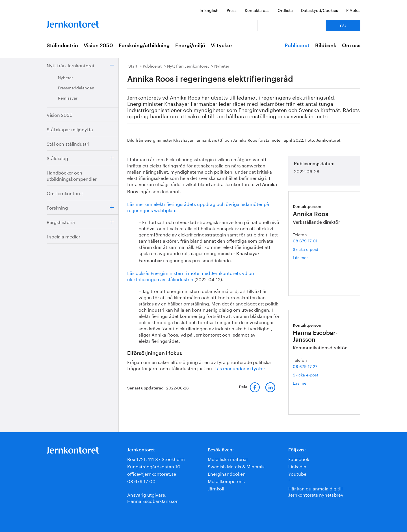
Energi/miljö (190, 46)
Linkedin (297, 466)
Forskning (57, 207)
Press (232, 10)
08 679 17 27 (305, 366)
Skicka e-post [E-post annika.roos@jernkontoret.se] (306, 249)
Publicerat (297, 46)
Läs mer (307, 257)
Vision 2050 (98, 46)
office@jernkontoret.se (152, 473)
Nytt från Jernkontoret (71, 65)
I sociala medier (63, 236)
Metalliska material (228, 459)
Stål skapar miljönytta (70, 129)
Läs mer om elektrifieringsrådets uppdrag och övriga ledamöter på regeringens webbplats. (198, 207)
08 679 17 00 (141, 481)
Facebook (299, 459)
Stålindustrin (62, 46)
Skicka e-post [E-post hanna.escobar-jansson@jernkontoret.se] (306, 374)
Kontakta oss (257, 10)
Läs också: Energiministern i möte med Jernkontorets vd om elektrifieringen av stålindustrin (191, 276)
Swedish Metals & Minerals (236, 466)
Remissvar (68, 98)
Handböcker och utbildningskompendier (72, 175)
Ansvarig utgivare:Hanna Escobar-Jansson (153, 497)
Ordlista (285, 10)
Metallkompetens (226, 481)
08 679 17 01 (305, 240)
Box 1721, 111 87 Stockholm (156, 459)
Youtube (297, 473)
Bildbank (326, 46)
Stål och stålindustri (68, 143)
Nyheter (65, 77)
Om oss (351, 46)
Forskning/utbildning (144, 46)
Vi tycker (222, 46)
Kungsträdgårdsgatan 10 (154, 466)
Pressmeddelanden (76, 87)
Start (133, 66)
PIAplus (353, 10)
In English (209, 10)
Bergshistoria (61, 222)
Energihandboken (227, 473)
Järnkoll (216, 488)
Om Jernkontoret (65, 193)
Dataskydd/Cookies (320, 10)
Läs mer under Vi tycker (240, 368)
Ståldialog (57, 158)
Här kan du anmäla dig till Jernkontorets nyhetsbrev (316, 491)
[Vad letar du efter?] (292, 25)
